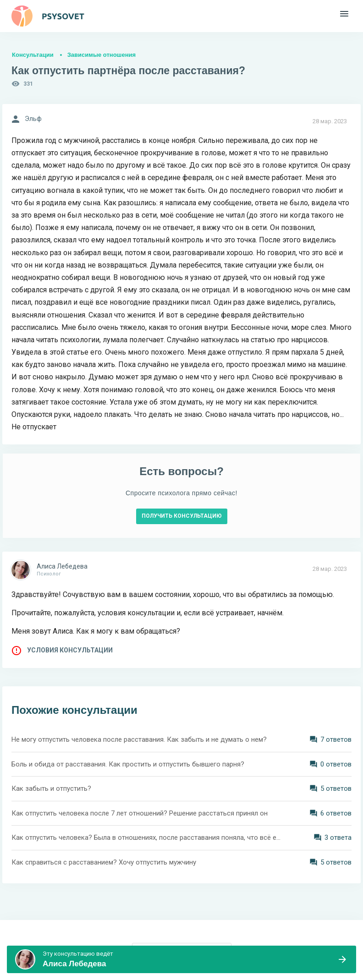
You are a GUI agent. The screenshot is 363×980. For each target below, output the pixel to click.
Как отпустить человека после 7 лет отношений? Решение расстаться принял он (140, 813)
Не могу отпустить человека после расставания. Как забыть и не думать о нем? (139, 739)
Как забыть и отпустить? (51, 788)
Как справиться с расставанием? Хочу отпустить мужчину (104, 862)
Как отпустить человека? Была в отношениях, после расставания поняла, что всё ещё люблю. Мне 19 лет (147, 838)
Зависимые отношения (102, 55)
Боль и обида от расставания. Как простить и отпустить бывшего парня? (128, 764)
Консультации (33, 55)
